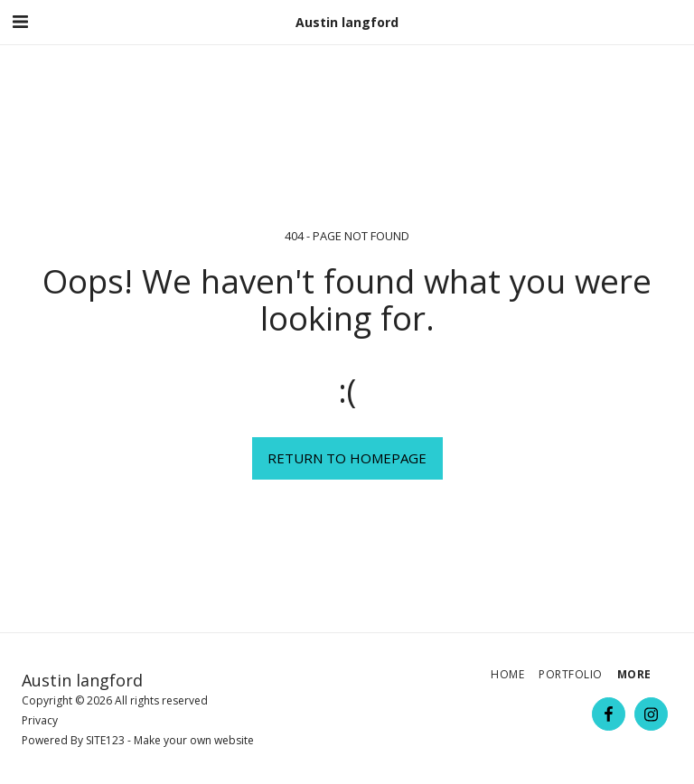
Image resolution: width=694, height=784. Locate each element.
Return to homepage (347, 458)
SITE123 (105, 740)
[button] (20, 21)
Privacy (40, 720)
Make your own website (194, 740)
